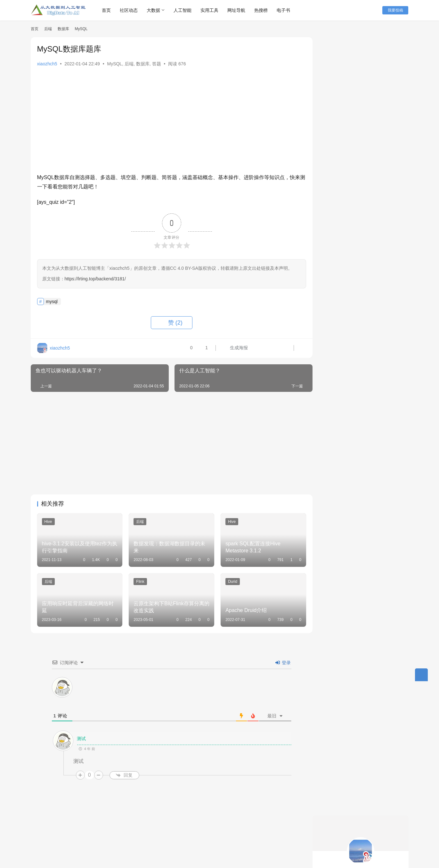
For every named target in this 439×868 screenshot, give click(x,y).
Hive (48, 522)
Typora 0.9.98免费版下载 (346, 397)
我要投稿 (396, 10)
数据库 (143, 64)
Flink (138, 580)
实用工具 (211, 10)
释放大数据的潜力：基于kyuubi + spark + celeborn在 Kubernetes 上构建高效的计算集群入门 (362, 237)
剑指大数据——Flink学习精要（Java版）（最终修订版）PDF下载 (378, 455)
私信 (375, 140)
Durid (228, 580)
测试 (78, 736)
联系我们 (145, 838)
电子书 (285, 10)
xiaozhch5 (47, 64)
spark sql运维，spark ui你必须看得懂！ (360, 219)
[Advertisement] (168, 122)
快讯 (97, 838)
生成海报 (228, 348)
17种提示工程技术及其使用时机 (353, 208)
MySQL (114, 64)
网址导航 (238, 10)
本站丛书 (119, 838)
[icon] (402, 844)
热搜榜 (263, 10)
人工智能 (184, 10)
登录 (280, 660)
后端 (129, 64)
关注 (346, 140)
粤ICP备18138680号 (187, 848)
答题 (157, 64)
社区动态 (131, 10)
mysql (52, 302)
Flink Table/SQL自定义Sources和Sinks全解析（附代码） (375, 518)
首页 (108, 10)
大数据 (155, 10)
